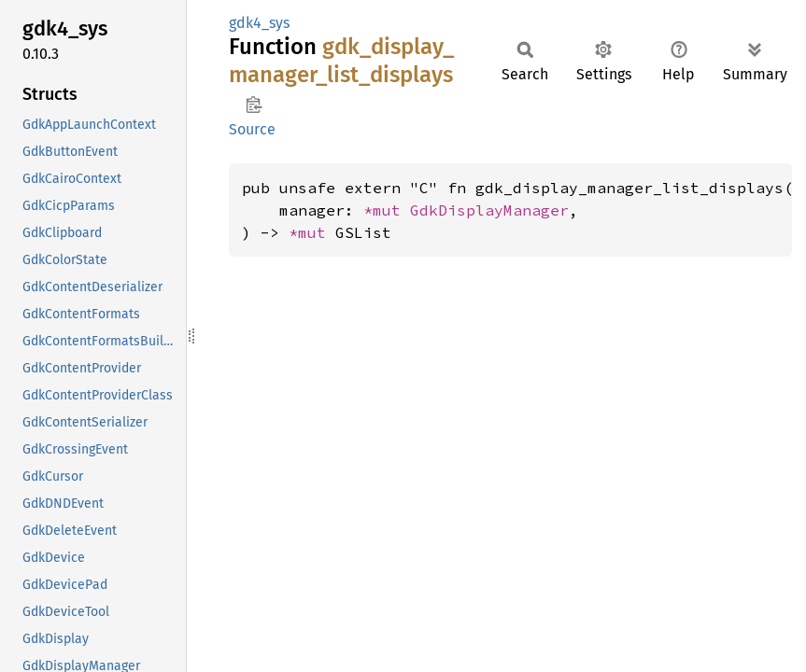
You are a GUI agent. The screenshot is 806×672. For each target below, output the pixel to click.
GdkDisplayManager (489, 210)
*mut (387, 210)
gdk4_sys (259, 23)
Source (252, 129)
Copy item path (254, 105)
